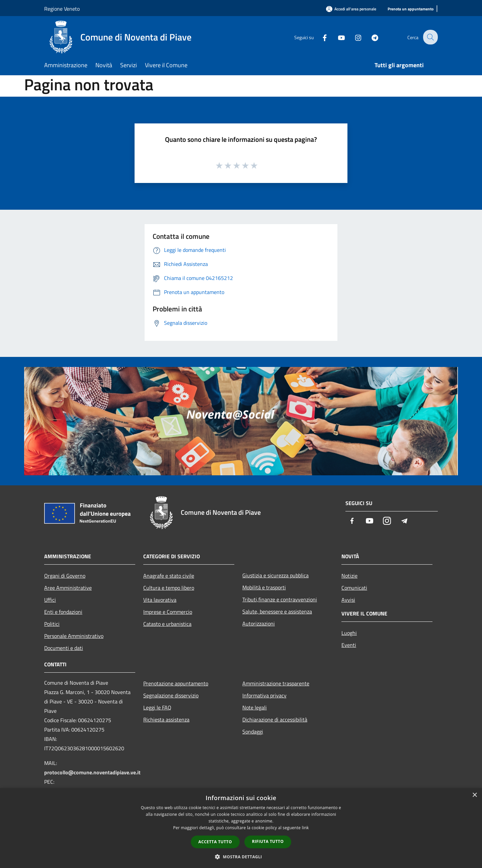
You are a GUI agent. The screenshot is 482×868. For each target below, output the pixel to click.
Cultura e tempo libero (169, 588)
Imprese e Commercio (168, 612)
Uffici (50, 600)
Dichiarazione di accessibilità (275, 719)
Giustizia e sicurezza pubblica (275, 575)
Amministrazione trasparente (276, 683)
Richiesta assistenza (166, 719)
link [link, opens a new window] (305, 828)
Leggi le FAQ (157, 707)
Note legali (255, 707)
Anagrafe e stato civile (169, 576)
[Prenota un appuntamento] (411, 9)
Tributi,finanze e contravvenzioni (280, 599)
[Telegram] (370, 37)
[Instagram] (353, 37)
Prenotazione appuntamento (176, 683)
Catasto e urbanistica (167, 624)
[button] (241, 857)
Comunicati (354, 588)
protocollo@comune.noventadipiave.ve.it (92, 772)
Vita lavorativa (160, 600)
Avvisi (348, 600)
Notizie (349, 576)
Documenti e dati (64, 648)
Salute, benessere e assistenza (277, 611)
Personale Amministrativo (74, 636)
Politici (52, 624)
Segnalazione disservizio (171, 695)
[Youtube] (337, 37)
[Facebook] (320, 37)
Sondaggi (253, 732)
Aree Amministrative (68, 588)
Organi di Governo (65, 576)
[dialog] (241, 828)
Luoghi (349, 633)
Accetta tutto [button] (215, 842)
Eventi (349, 645)
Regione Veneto (62, 9)
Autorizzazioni (259, 623)
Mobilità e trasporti (264, 587)
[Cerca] (430, 37)
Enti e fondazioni (63, 612)
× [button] (474, 795)
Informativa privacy (264, 695)
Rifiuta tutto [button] (268, 841)
